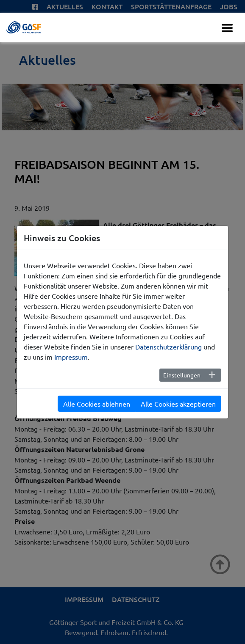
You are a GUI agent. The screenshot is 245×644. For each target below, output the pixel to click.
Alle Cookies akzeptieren (178, 404)
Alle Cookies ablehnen (97, 404)
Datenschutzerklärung (168, 347)
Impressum (71, 357)
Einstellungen (182, 375)
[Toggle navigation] (227, 28)
